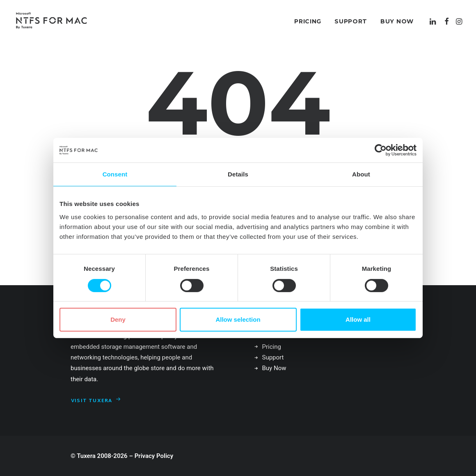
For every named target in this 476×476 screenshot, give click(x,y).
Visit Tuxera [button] (96, 401)
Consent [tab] (115, 174)
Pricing (308, 21)
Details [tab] (238, 174)
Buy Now (397, 21)
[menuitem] (308, 21)
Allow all (358, 319)
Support (351, 21)
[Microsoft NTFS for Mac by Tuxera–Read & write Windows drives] (51, 21)
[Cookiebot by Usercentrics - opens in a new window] (381, 150)
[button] (434, 21)
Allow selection (238, 319)
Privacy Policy (154, 456)
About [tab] (361, 174)
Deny (118, 319)
